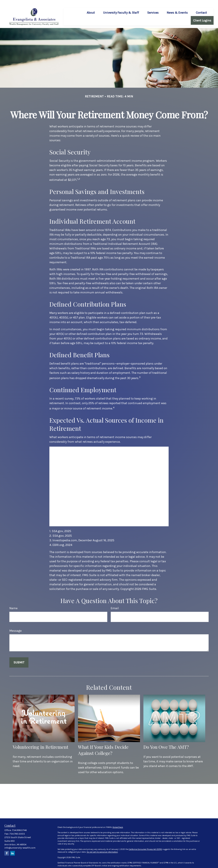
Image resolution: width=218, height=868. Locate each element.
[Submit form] (19, 657)
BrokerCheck (118, 822)
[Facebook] (7, 848)
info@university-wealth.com (20, 842)
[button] (91, 7)
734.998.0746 (19, 825)
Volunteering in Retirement (41, 741)
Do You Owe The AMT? (166, 741)
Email (115, 602)
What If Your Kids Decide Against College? (103, 744)
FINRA (102, 865)
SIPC (107, 865)
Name (13, 602)
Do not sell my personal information (102, 846)
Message (15, 625)
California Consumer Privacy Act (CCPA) (145, 844)
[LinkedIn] (13, 848)
